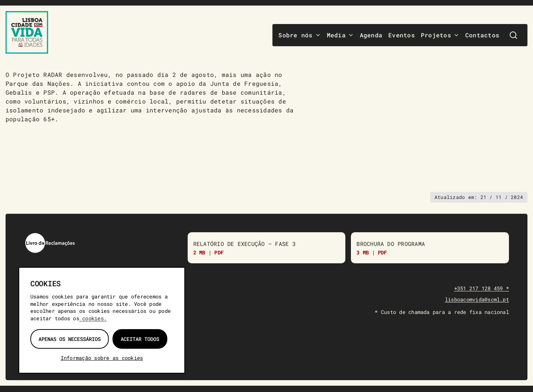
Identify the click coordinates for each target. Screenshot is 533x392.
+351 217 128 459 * (482, 289)
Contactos (482, 35)
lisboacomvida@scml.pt (477, 300)
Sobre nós (299, 35)
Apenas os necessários (70, 339)
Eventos (402, 35)
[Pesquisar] (513, 35)
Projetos (440, 35)
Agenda (371, 35)
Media (340, 35)
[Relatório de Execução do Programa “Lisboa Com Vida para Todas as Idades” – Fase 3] (267, 248)
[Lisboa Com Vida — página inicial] (27, 32)
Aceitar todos (140, 339)
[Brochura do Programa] (430, 248)
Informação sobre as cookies (102, 358)
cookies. (93, 318)
